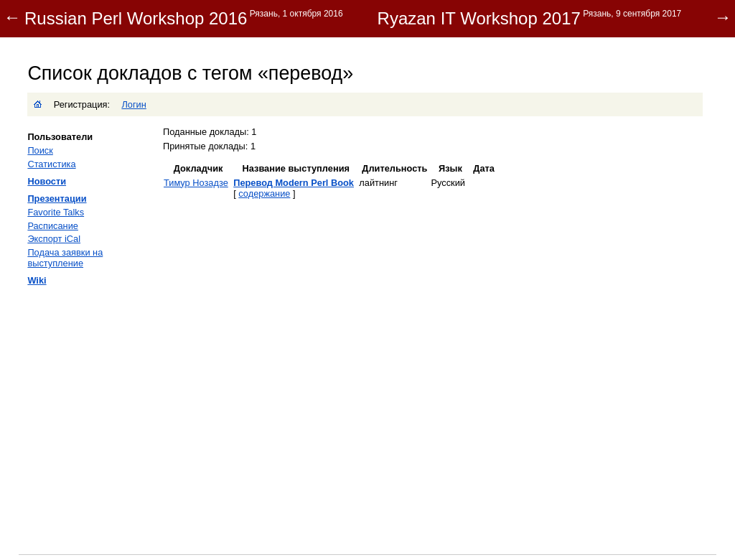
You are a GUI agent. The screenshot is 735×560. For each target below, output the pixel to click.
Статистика (51, 164)
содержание (264, 193)
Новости (47, 181)
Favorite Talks (56, 212)
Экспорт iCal (54, 239)
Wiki (37, 280)
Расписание (53, 226)
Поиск (40, 150)
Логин (134, 104)
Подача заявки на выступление (65, 258)
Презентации (57, 199)
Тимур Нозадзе (196, 183)
